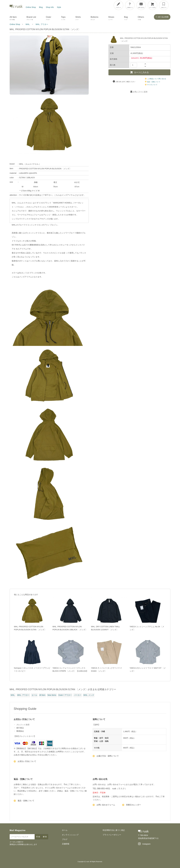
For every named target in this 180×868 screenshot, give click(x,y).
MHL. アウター (23, 695)
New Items (52, 695)
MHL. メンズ (89, 695)
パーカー (78, 695)
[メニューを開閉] (171, 5)
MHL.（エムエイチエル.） (30, 164)
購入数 (113, 65)
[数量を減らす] (145, 66)
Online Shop (31, 7)
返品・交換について (153, 82)
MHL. (13, 695)
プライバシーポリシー (112, 835)
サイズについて (151, 85)
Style (59, 7)
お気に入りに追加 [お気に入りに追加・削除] (139, 92)
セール (34, 695)
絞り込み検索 (162, 17)
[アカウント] (118, 5)
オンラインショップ (70, 835)
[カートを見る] (152, 5)
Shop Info (50, 7)
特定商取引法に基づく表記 (114, 830)
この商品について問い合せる (156, 79)
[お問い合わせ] (141, 5)
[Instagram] (144, 844)
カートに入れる (139, 72)
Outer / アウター (65, 695)
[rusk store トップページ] (16, 7)
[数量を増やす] (145, 64)
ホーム (65, 830)
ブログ (65, 839)
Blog (41, 7)
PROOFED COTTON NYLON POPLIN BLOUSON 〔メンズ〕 (45, 169)
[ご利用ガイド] (130, 5)
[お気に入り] (164, 5)
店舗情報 (66, 844)
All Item (42, 695)
